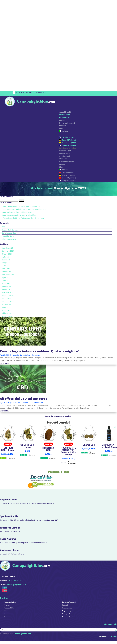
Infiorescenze (65, 115)
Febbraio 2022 (7, 286)
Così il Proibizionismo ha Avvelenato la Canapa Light (22, 206)
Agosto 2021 (6, 304)
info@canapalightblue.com (16, 585)
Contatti (62, 164)
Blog (61, 128)
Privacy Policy (67, 614)
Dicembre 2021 (7, 292)
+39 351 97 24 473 (19, 92)
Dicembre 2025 (7, 248)
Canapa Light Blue (10, 602)
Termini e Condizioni (69, 617)
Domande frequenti (67, 123)
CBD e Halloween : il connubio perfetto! (17, 212)
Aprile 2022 (6, 281)
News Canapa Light (9, 233)
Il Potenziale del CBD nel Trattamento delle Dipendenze (23, 218)
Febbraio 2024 (7, 272)
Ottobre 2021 (7, 298)
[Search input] (58, 630)
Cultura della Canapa (10, 230)
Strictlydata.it (112, 636)
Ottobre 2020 (7, 316)
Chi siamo (63, 159)
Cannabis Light (65, 151)
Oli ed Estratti (65, 117)
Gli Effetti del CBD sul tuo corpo (24, 399)
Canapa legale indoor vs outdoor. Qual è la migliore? (40, 351)
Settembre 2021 (8, 301)
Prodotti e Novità (8, 236)
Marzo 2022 (6, 284)
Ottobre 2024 (7, 254)
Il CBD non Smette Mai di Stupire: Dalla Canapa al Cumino (24, 209)
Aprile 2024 (6, 266)
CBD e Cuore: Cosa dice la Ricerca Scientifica (19, 215)
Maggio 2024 (6, 263)
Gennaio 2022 (7, 289)
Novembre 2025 (8, 251)
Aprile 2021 (6, 307)
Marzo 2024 (6, 269)
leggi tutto (4, 363)
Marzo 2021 (6, 310)
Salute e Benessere (9, 239)
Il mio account (67, 608)
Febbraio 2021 (7, 313)
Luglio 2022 (6, 278)
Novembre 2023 (8, 275)
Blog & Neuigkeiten (69, 611)
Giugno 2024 (6, 260)
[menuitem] (86, 133)
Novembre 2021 (8, 295)
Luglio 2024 (6, 257)
